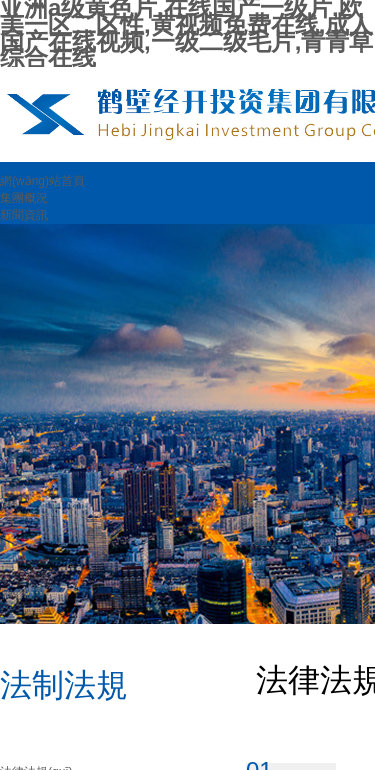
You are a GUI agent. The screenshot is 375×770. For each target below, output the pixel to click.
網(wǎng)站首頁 (42, 181)
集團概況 (24, 198)
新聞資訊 (24, 215)
